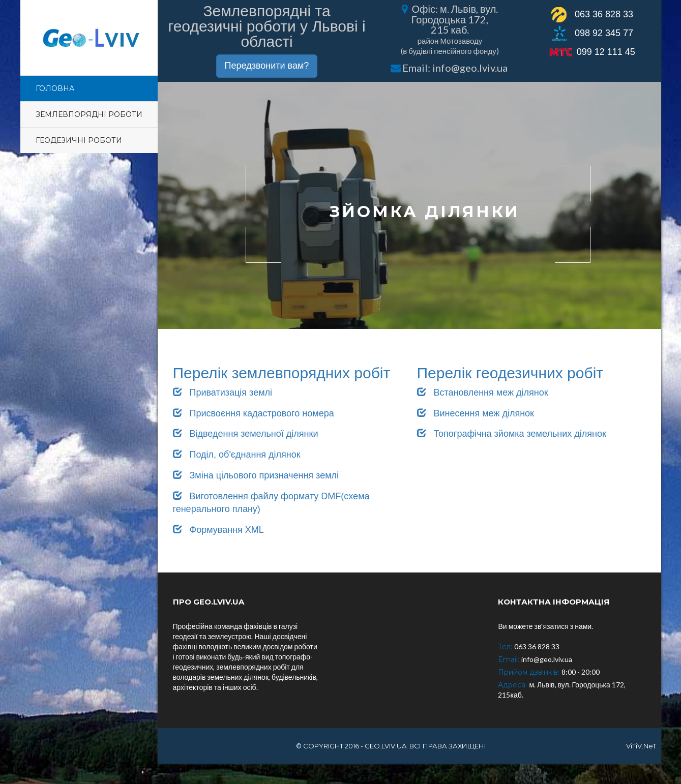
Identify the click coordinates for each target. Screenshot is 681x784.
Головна (55, 88)
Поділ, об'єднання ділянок (237, 455)
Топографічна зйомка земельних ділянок (512, 434)
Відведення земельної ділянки (246, 434)
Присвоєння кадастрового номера (254, 413)
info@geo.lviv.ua (470, 68)
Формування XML (218, 530)
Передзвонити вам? (267, 66)
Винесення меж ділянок (476, 413)
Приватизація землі (223, 393)
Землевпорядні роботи (89, 114)
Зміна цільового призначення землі (256, 475)
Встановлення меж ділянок (483, 393)
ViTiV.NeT (641, 746)
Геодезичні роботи (79, 140)
